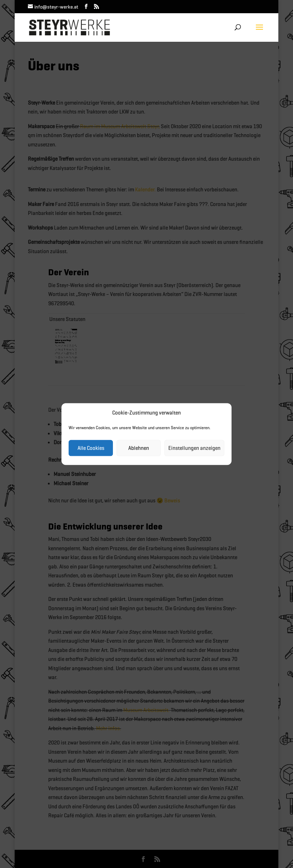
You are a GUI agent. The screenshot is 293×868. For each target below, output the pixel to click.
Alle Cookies (91, 448)
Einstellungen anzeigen (194, 448)
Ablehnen (139, 448)
